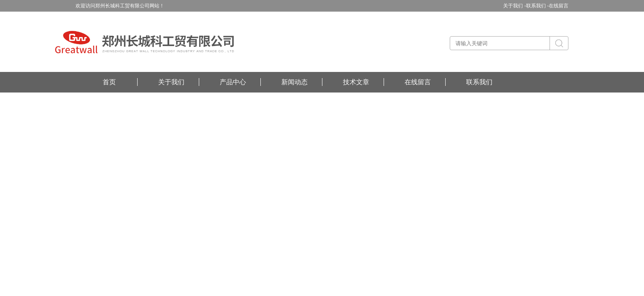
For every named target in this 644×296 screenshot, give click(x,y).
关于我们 (171, 82)
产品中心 (233, 82)
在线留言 (559, 6)
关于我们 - (514, 6)
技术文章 (356, 82)
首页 (109, 82)
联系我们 (479, 82)
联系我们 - (537, 6)
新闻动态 (294, 82)
